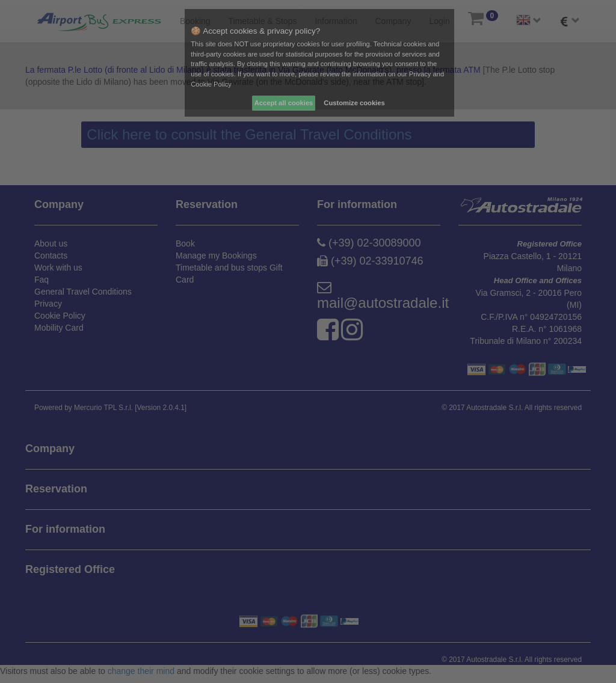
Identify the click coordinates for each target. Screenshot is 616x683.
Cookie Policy (211, 84)
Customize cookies (354, 103)
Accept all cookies (284, 103)
